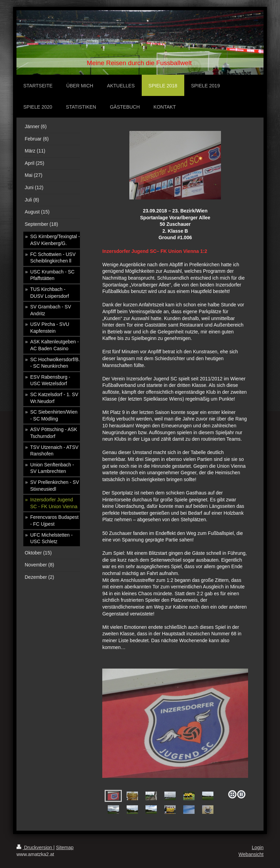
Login (258, 847)
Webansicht (251, 854)
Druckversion (35, 847)
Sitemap (65, 847)
